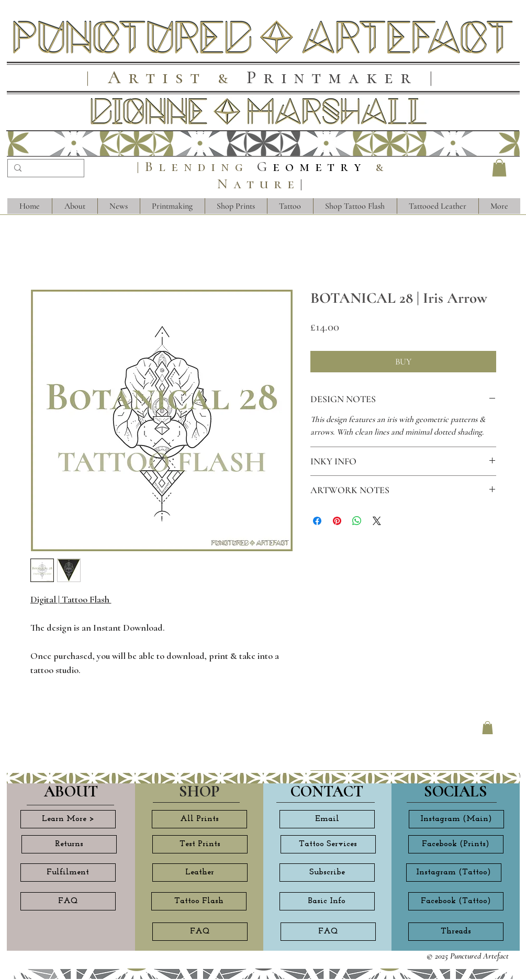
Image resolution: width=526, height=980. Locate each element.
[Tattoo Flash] (199, 901)
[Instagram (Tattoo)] (454, 873)
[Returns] (69, 844)
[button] (499, 168)
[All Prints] (199, 819)
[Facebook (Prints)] (456, 844)
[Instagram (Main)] (456, 819)
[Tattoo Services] (328, 844)
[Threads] (456, 932)
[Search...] (45, 169)
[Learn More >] (68, 819)
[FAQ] (68, 901)
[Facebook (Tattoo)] (456, 901)
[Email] (327, 819)
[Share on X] (377, 521)
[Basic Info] (327, 901)
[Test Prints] (200, 844)
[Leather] (200, 873)
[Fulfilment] (68, 873)
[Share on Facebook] (317, 521)
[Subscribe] (327, 873)
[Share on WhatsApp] (357, 521)
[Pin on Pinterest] (337, 521)
